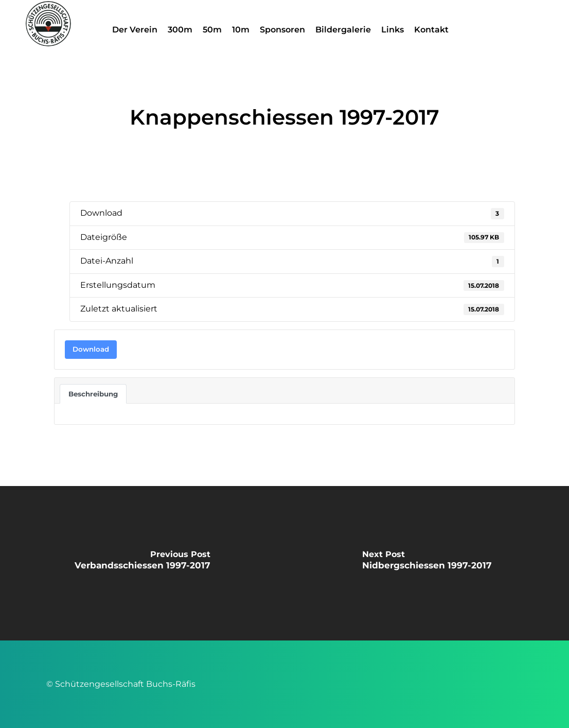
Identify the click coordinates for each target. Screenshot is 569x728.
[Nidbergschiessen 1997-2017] (427, 563)
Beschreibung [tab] (93, 394)
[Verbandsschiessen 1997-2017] (142, 563)
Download (91, 349)
